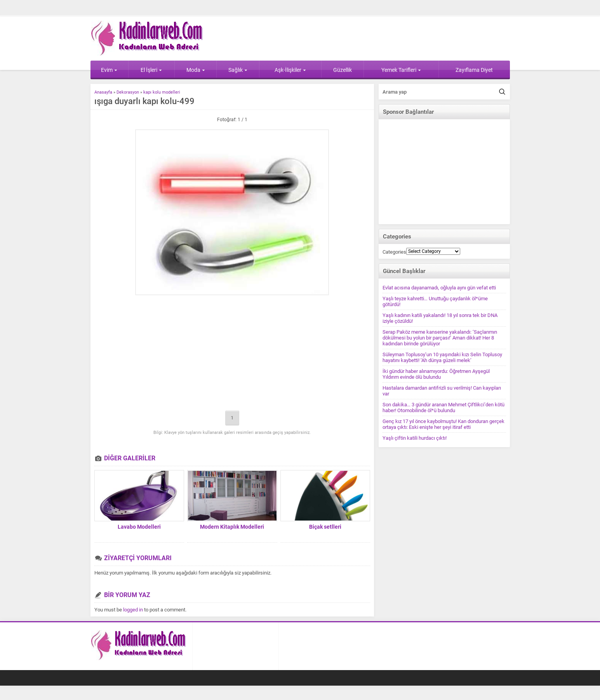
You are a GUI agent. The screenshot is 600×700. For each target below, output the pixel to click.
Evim (109, 70)
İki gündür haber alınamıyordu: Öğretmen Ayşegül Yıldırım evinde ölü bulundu (436, 374)
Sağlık (238, 70)
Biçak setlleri (325, 527)
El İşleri (151, 70)
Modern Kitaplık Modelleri (232, 527)
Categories (394, 252)
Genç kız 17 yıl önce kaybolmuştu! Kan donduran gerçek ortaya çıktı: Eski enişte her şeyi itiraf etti (443, 424)
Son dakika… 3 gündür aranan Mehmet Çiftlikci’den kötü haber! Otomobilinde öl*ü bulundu (443, 407)
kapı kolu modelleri (162, 92)
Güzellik (343, 70)
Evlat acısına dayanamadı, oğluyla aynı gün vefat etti (439, 288)
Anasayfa (103, 92)
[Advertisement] (232, 353)
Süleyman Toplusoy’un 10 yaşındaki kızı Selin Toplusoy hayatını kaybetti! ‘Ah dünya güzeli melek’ (442, 357)
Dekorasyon (128, 92)
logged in (133, 610)
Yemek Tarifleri (401, 70)
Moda (196, 70)
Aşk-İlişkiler (290, 70)
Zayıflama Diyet (474, 70)
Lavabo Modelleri (139, 527)
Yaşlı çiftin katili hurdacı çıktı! (415, 438)
